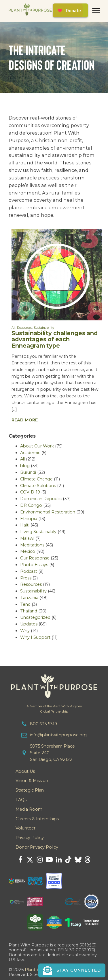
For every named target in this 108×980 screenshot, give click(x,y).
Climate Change (36, 479)
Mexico (28, 551)
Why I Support (35, 637)
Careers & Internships (37, 819)
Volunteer (25, 828)
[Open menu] (96, 11)
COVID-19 (30, 492)
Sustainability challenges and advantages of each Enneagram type (55, 339)
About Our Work (37, 446)
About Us (25, 771)
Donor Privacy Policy (37, 847)
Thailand (29, 611)
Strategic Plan (30, 790)
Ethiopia (29, 519)
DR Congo (31, 505)
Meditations (32, 545)
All (14, 328)
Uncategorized (35, 617)
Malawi (27, 538)
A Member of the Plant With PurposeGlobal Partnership (54, 709)
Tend (25, 604)
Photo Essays (34, 565)
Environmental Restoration (48, 512)
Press (26, 578)
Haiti (25, 525)
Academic (30, 453)
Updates (29, 624)
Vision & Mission (32, 781)
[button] (72, 970)
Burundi (28, 472)
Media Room (29, 809)
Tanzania (29, 598)
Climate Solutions (38, 486)
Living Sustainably (38, 532)
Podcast (29, 571)
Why (25, 631)
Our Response (35, 558)
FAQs (21, 800)
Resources (25, 328)
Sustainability (44, 328)
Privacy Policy (30, 838)
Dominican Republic (41, 499)
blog (25, 466)
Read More (25, 420)
